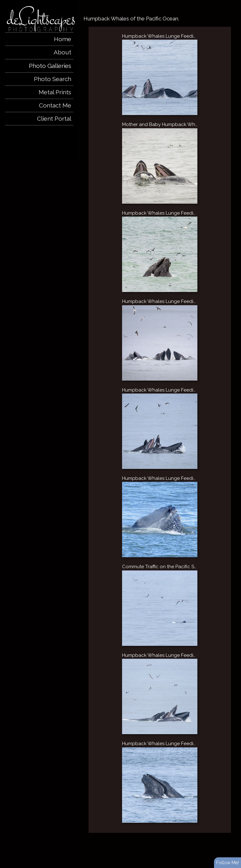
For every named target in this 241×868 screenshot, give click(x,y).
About (62, 52)
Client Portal (54, 118)
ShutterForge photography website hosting (169, 853)
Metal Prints (55, 92)
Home (63, 39)
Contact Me (55, 105)
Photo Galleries (50, 66)
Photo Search (53, 79)
